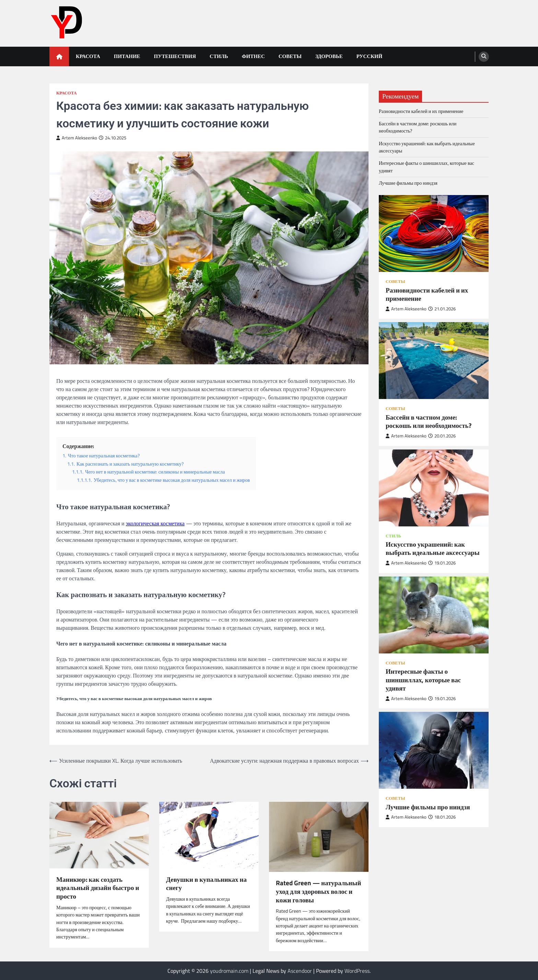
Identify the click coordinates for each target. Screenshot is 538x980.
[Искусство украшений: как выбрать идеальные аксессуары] (434, 488)
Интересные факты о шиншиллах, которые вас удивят (426, 167)
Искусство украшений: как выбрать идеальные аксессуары (427, 147)
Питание (127, 56)
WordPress (357, 971)
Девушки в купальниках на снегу (206, 884)
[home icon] (59, 56)
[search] (484, 57)
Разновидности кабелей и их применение (421, 111)
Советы (290, 56)
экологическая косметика (155, 523)
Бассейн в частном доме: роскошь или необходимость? (418, 127)
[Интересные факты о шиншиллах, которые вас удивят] (434, 615)
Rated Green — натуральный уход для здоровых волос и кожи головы (318, 891)
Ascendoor (300, 971)
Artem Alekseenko (77, 138)
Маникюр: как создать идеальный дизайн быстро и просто (98, 888)
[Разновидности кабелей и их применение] (434, 233)
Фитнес (253, 56)
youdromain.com (229, 971)
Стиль (219, 56)
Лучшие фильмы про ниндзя (408, 183)
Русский (370, 56)
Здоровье (329, 56)
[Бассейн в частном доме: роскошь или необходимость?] (434, 361)
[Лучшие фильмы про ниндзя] (434, 750)
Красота (88, 56)
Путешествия (175, 56)
